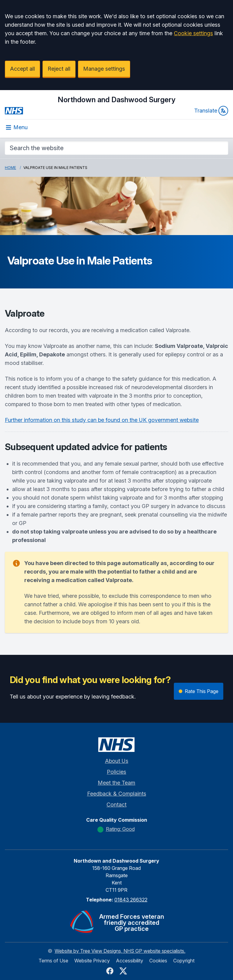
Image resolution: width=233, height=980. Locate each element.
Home (10, 168)
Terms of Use (53, 961)
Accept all (22, 69)
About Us (117, 761)
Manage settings (104, 69)
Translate (211, 111)
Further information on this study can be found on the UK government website (102, 420)
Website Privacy (92, 961)
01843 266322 (131, 900)
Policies (116, 772)
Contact (116, 805)
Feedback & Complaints (117, 794)
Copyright (184, 961)
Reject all (59, 69)
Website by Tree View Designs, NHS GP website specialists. (120, 951)
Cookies (158, 961)
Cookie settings (193, 33)
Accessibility (130, 961)
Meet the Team (116, 783)
